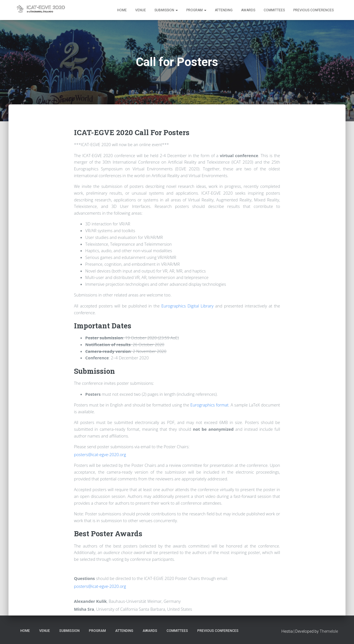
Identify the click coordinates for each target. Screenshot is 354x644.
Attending (224, 10)
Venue (141, 10)
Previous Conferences (313, 10)
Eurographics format (209, 405)
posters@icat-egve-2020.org (100, 454)
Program (196, 10)
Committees (274, 10)
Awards (248, 10)
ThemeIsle (329, 631)
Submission (166, 10)
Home (122, 10)
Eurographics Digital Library (188, 306)
